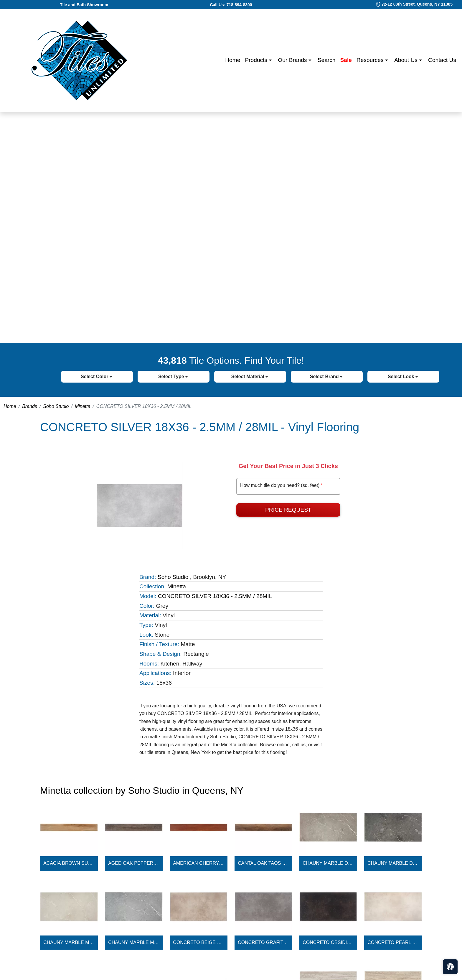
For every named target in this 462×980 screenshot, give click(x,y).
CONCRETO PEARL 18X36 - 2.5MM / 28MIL (393, 942)
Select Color (95, 377)
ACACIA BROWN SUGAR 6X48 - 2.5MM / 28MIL (69, 863)
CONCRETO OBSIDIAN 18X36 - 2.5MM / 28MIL (328, 942)
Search (327, 60)
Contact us (442, 60)
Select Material (249, 377)
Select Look (402, 377)
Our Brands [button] (293, 60)
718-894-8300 (239, 5)
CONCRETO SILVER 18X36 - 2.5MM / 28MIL (215, 596)
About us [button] (407, 60)
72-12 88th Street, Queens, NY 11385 (417, 4)
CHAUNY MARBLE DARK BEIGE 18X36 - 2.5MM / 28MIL (328, 863)
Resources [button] (371, 60)
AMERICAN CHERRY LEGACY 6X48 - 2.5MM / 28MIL (199, 863)
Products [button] (257, 60)
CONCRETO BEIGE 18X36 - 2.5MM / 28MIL (199, 942)
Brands (30, 406)
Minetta (82, 406)
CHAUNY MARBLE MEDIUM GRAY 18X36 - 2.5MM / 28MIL (134, 942)
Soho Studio (56, 406)
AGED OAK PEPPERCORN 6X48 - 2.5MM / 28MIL (134, 863)
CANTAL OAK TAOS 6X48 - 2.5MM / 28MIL (263, 863)
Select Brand (325, 377)
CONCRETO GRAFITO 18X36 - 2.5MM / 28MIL (263, 942)
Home (233, 60)
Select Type (172, 377)
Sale (346, 60)
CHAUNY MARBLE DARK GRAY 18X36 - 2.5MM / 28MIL (393, 863)
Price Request (288, 510)
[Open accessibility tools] (450, 967)
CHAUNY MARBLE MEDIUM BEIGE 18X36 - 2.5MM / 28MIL (69, 942)
